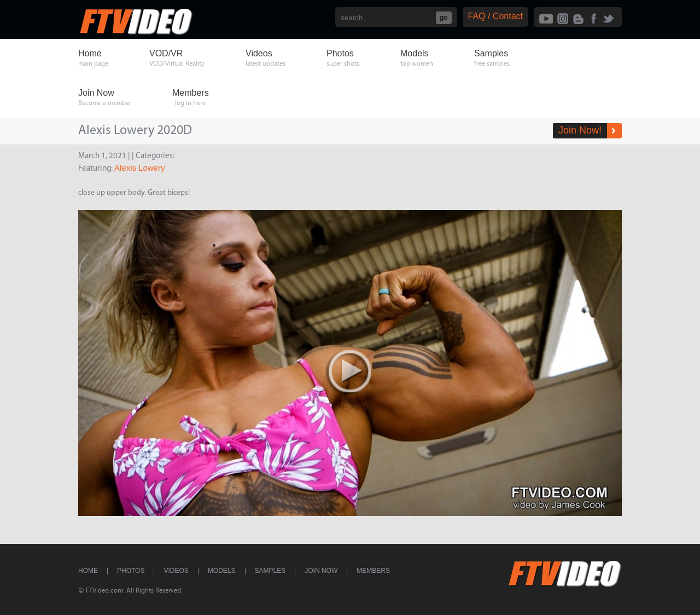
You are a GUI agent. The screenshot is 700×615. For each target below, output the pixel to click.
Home (88, 571)
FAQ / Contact (495, 16)
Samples (270, 571)
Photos (131, 571)
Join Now (321, 571)
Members (373, 571)
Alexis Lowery (140, 168)
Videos (176, 571)
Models (222, 571)
